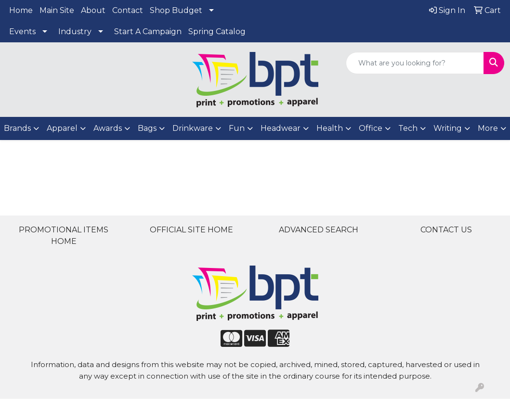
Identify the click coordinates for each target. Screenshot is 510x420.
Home (21, 10)
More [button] (488, 128)
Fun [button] (237, 128)
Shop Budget (176, 10)
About (93, 10)
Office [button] (371, 128)
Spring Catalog (217, 32)
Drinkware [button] (193, 128)
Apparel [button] (62, 128)
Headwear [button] (281, 128)
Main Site (57, 10)
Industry (75, 32)
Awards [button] (108, 128)
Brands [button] (17, 128)
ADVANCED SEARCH (319, 230)
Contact (128, 10)
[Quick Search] (415, 63)
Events (22, 32)
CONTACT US (446, 230)
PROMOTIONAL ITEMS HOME (64, 235)
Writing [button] (448, 128)
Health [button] (330, 128)
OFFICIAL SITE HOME (191, 230)
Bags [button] (147, 128)
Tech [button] (408, 128)
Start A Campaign (148, 32)
